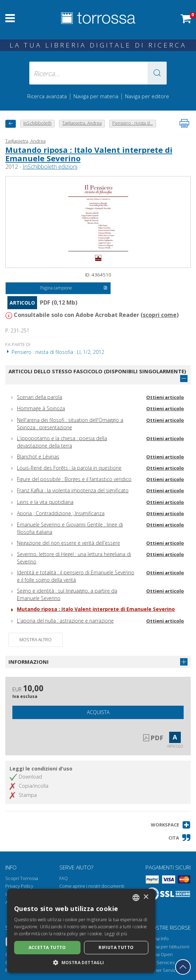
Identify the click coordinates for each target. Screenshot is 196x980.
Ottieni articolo (165, 397)
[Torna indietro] (11, 124)
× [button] (146, 897)
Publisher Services (161, 970)
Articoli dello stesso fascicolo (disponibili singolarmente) (97, 371)
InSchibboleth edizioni (50, 167)
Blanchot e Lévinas (38, 457)
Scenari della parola (40, 397)
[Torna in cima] (183, 967)
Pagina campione (74, 288)
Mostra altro (35, 640)
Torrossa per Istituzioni (165, 947)
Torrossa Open (157, 954)
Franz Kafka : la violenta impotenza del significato (73, 490)
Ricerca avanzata (47, 96)
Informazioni (29, 662)
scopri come (160, 315)
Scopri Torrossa (22, 878)
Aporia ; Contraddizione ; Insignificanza (61, 513)
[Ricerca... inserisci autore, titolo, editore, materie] (98, 73)
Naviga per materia (96, 96)
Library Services (158, 963)
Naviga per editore (147, 96)
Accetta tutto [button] (47, 947)
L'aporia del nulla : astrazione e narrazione (65, 621)
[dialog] (81, 931)
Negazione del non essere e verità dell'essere (69, 543)
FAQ (64, 878)
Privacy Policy (19, 886)
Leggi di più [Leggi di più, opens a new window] (116, 934)
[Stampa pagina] (184, 123)
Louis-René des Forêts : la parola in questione (69, 468)
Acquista (98, 712)
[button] (157, 73)
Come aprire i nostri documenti (92, 886)
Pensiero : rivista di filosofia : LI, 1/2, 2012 (55, 352)
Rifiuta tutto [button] (116, 947)
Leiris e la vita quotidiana (45, 502)
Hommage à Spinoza (41, 408)
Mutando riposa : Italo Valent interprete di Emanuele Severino (89, 154)
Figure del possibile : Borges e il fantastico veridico (74, 479)
